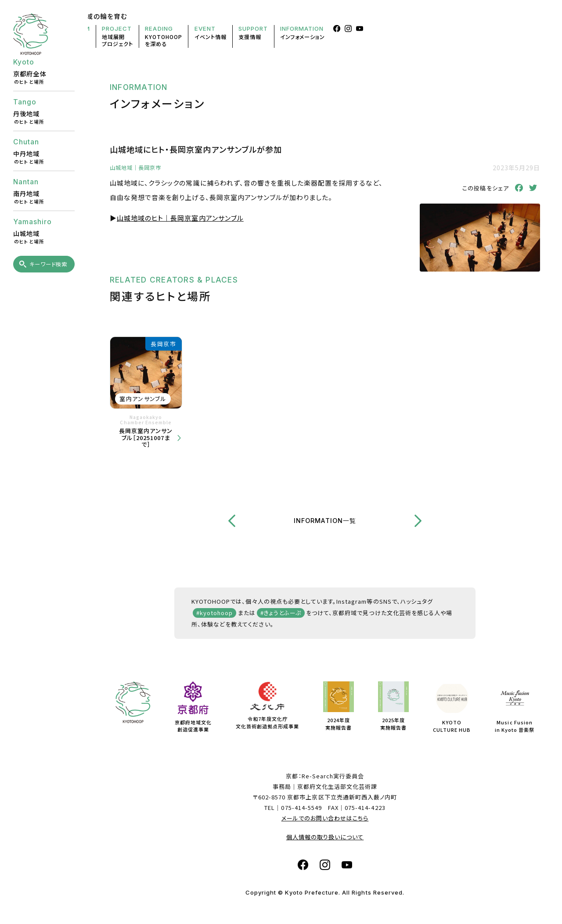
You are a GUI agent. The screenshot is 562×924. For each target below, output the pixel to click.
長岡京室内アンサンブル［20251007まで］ (146, 438)
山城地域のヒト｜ (180, 218)
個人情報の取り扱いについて (325, 837)
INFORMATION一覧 (325, 521)
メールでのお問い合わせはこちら (325, 818)
